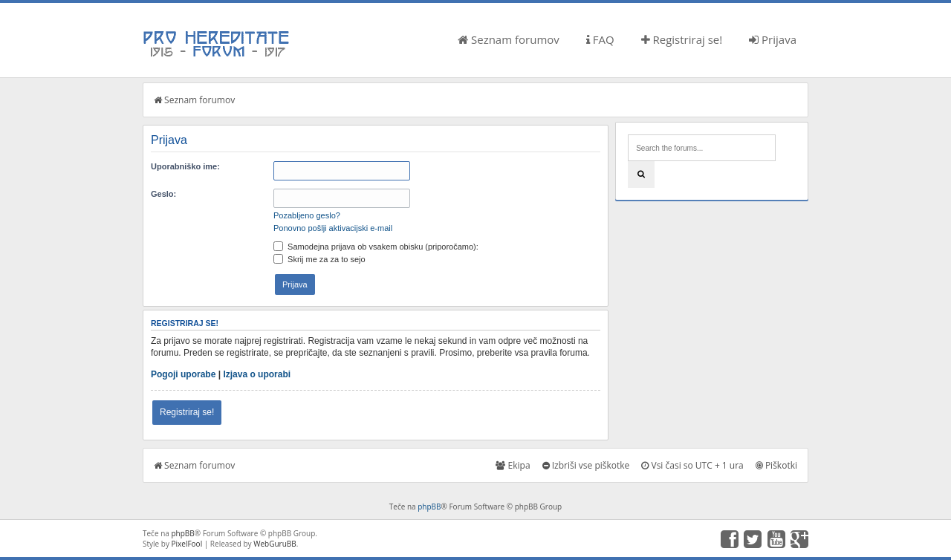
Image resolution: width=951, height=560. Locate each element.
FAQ (600, 39)
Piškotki (776, 465)
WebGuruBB (275, 544)
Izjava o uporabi (257, 374)
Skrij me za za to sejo (319, 259)
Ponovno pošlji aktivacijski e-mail (333, 228)
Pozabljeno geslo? (307, 215)
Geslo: (163, 194)
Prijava (773, 39)
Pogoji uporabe (183, 374)
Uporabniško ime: (185, 166)
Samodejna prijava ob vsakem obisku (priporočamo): (376, 247)
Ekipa (513, 465)
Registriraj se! (682, 39)
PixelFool (187, 544)
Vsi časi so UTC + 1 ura (692, 465)
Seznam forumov (509, 39)
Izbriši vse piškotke (586, 465)
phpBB (429, 507)
